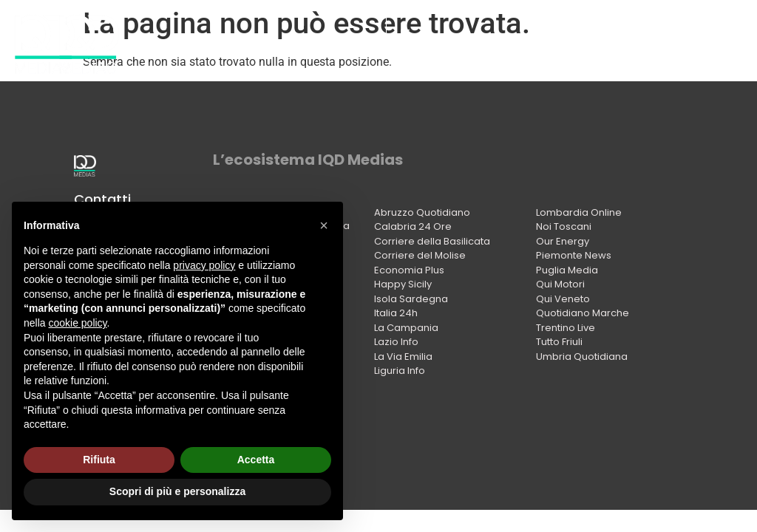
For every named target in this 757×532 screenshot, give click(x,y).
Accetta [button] (256, 460)
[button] (324, 225)
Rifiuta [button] (99, 460)
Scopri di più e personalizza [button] (177, 491)
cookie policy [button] (77, 323)
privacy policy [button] (204, 265)
